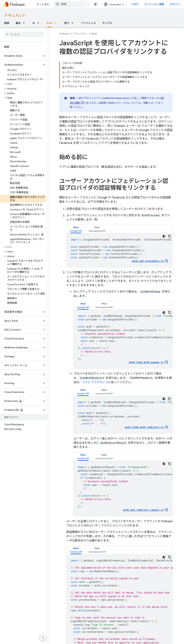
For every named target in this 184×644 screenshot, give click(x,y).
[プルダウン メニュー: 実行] (73, 23)
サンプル (107, 23)
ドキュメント (15, 15)
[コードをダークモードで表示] (164, 236)
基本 (18, 23)
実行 (67, 23)
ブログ (135, 4)
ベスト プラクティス (95, 382)
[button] (21, 56)
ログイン (175, 4)
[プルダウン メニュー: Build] (57, 23)
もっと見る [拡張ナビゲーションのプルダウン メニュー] (43, 4)
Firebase (64, 34)
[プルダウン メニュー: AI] (39, 23)
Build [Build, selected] (50, 23)
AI (34, 23)
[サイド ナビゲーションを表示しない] (43, 638)
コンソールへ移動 (154, 4)
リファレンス (88, 23)
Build (94, 34)
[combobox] (72, 4)
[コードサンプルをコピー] (170, 236)
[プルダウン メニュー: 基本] (25, 23)
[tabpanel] (119, 250)
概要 (7, 23)
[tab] (76, 229)
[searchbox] (24, 34)
